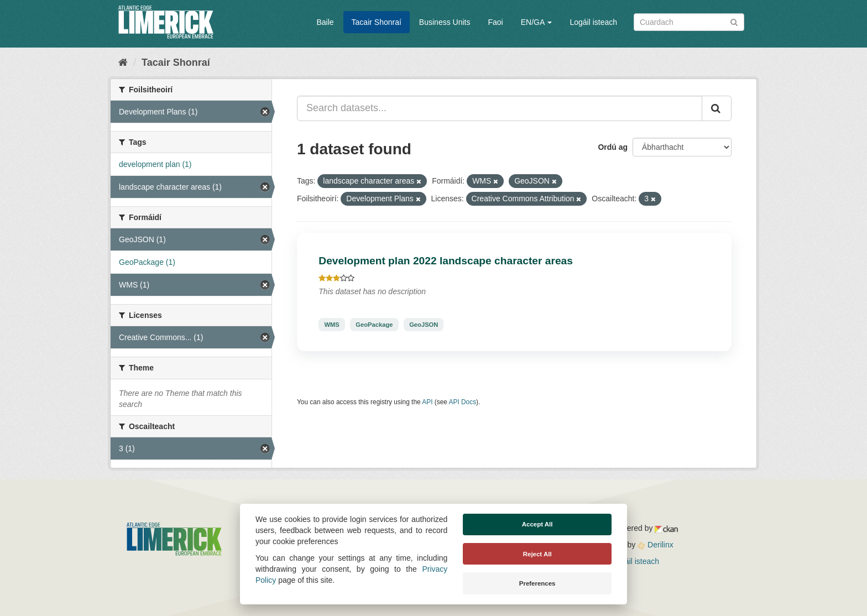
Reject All (537, 554)
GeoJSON (424, 325)
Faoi (495, 22)
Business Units (445, 22)
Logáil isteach (593, 22)
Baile (325, 22)
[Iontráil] (734, 21)
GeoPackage (374, 325)
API (427, 402)
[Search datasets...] (500, 108)
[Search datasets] (689, 22)
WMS (331, 325)
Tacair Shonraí (377, 22)
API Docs (463, 402)
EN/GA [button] (537, 22)
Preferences (537, 583)
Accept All (537, 524)
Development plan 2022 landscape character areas (446, 261)
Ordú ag (613, 147)
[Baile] (123, 62)
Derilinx (656, 545)
